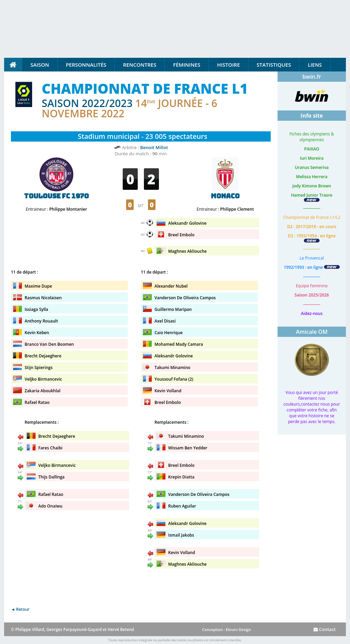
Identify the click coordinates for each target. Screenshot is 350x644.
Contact (325, 629)
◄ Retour (20, 609)
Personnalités (86, 65)
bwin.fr (312, 77)
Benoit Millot (154, 147)
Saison (40, 65)
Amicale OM (312, 332)
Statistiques (274, 65)
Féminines (186, 65)
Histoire (228, 65)
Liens (315, 65)
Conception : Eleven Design (226, 629)
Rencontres (140, 65)
